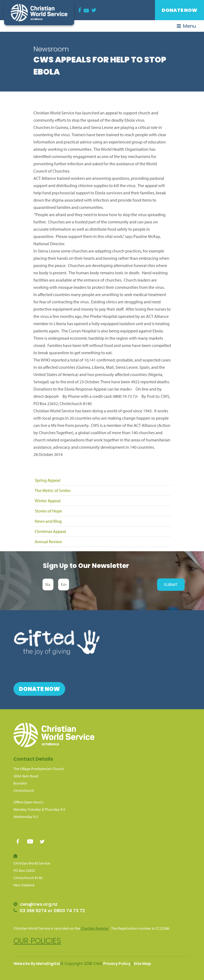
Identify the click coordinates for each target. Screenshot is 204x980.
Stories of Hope (48, 511)
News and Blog (48, 521)
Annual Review (48, 542)
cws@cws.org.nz (39, 904)
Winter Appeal (48, 501)
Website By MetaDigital (37, 964)
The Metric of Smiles (53, 490)
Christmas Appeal (50, 531)
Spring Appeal (48, 480)
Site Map (142, 964)
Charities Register (95, 928)
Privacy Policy (117, 964)
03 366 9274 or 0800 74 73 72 (52, 911)
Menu (186, 26)
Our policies (37, 941)
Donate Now (179, 10)
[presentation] (112, 585)
